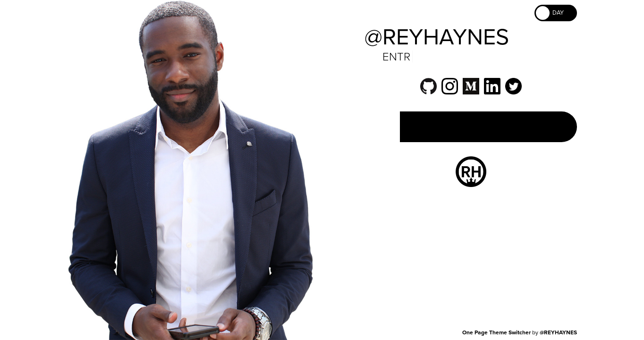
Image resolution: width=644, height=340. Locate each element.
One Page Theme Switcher (496, 332)
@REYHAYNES (558, 332)
